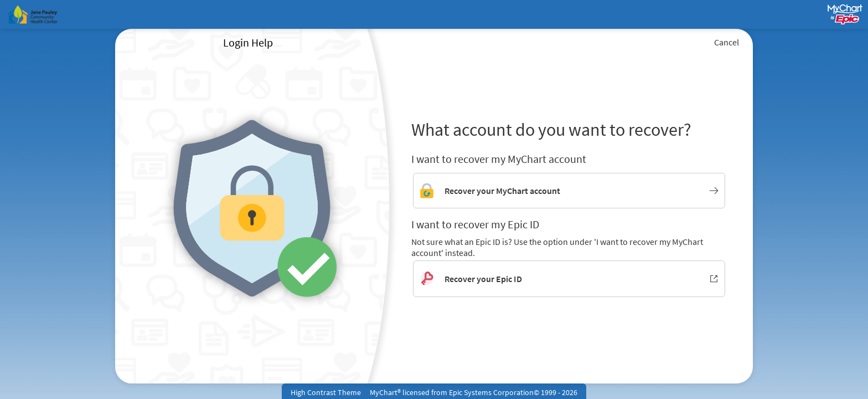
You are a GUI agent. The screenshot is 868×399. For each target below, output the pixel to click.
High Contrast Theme (326, 392)
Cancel (727, 42)
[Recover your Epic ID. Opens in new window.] (569, 279)
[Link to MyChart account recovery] (569, 191)
